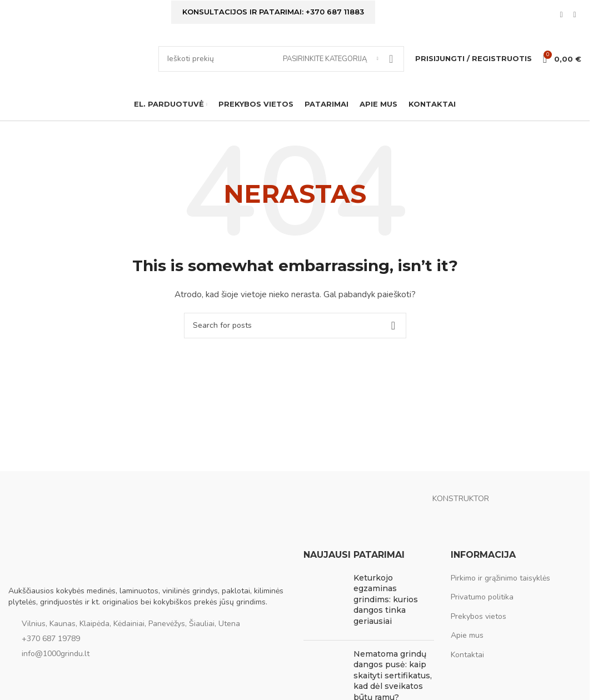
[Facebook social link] (561, 16)
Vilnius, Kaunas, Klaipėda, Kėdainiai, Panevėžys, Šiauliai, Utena (131, 625)
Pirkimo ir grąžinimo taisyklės (500, 579)
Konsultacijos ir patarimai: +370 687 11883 (273, 12)
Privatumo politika (482, 598)
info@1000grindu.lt (56, 654)
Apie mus (467, 636)
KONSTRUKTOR (461, 500)
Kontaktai (467, 656)
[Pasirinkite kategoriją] (331, 59)
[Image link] (64, 562)
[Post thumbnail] (324, 603)
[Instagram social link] (575, 16)
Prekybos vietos (479, 617)
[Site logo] (78, 59)
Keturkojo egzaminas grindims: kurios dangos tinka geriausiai (386, 600)
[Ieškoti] (281, 59)
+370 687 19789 (51, 640)
